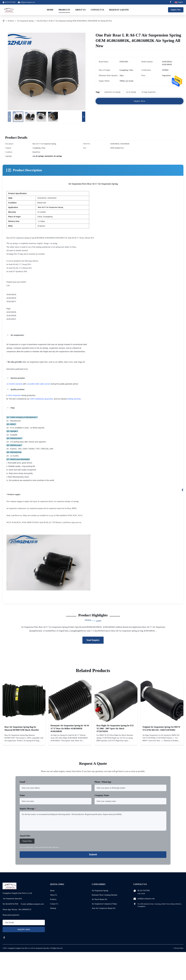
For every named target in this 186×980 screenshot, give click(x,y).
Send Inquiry (93, 640)
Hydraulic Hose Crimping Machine (105, 895)
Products (64, 10)
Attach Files (25, 836)
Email (23, 782)
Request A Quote (119, 10)
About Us (80, 10)
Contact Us (97, 10)
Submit (93, 855)
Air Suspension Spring (25, 21)
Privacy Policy (179, 948)
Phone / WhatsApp (103, 782)
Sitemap (53, 908)
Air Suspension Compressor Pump (104, 904)
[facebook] (4, 938)
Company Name (102, 795)
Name (22, 795)
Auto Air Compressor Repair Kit (104, 908)
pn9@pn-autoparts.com (28, 2)
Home (50, 10)
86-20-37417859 (144, 891)
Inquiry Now (176, 10)
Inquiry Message (28, 809)
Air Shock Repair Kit (100, 899)
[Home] (4, 21)
